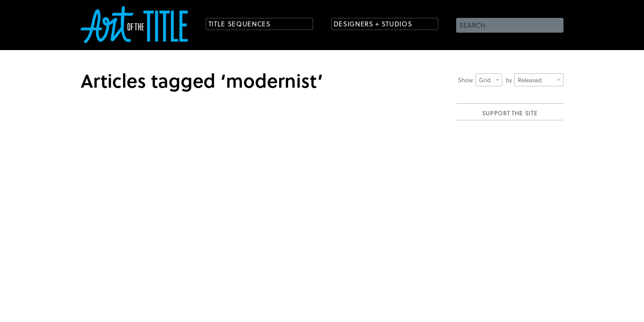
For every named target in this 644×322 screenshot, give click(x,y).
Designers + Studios (378, 24)
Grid (489, 80)
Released (539, 80)
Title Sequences (243, 24)
